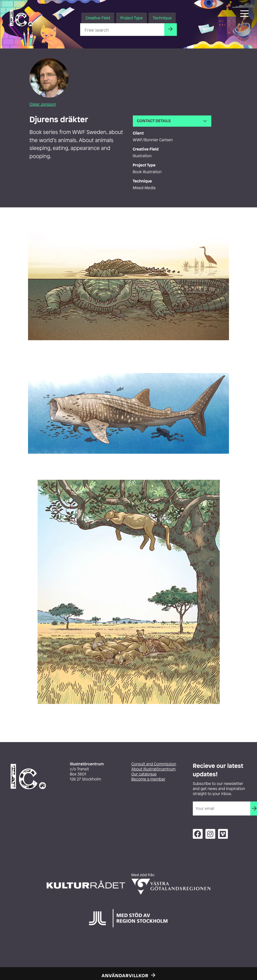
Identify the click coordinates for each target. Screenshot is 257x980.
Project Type (131, 18)
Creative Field (98, 18)
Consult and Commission (154, 764)
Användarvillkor (125, 976)
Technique (162, 18)
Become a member (149, 779)
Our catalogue (144, 774)
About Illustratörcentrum (154, 769)
